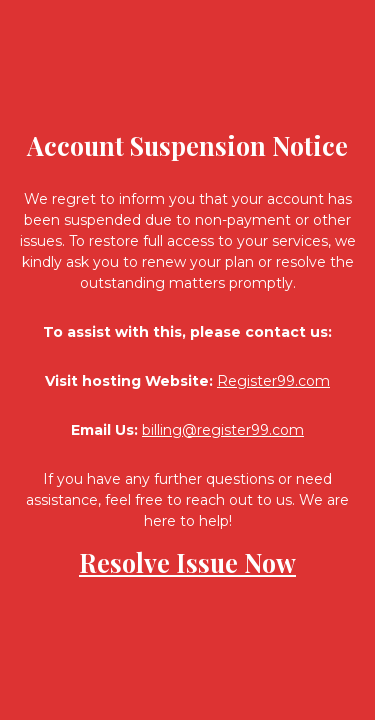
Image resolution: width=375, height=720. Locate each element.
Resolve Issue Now (187, 562)
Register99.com (273, 381)
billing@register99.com (223, 430)
